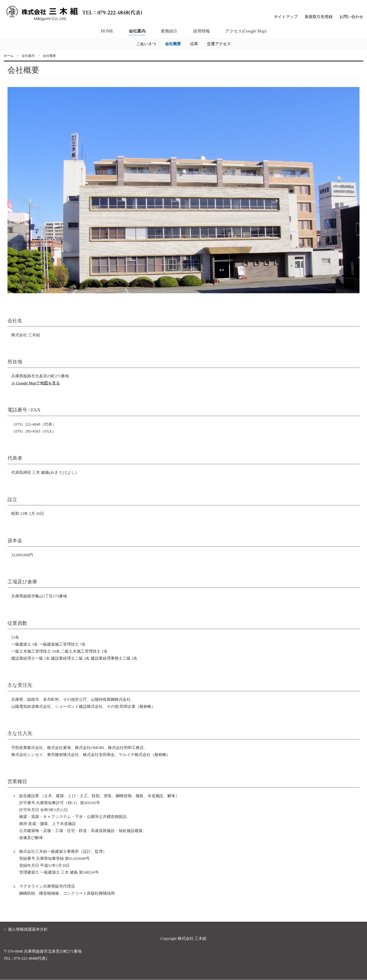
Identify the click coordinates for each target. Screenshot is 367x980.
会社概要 (173, 44)
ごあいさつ (146, 44)
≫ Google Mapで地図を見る (36, 383)
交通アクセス (219, 44)
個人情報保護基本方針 (28, 929)
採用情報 (201, 31)
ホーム (9, 56)
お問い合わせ (351, 17)
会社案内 (136, 31)
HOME (106, 31)
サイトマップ (286, 17)
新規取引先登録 (319, 17)
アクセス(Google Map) (246, 31)
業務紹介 (169, 31)
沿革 (194, 44)
